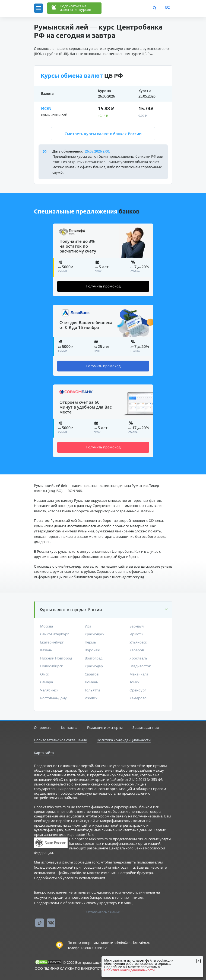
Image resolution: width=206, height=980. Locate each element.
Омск (45, 674)
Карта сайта (44, 753)
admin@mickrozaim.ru (132, 943)
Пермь (90, 642)
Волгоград (94, 658)
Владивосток (140, 666)
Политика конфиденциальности (124, 740)
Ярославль (138, 658)
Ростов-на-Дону (53, 698)
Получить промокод (103, 286)
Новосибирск (52, 666)
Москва (47, 626)
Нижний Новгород (56, 658)
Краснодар (94, 666)
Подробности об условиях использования (69, 878)
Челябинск (49, 690)
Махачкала (139, 674)
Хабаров (137, 650)
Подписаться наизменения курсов (71, 9)
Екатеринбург (52, 642)
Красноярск (95, 634)
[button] (103, 610)
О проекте (43, 727)
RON (46, 108)
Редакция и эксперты (105, 727)
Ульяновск (138, 642)
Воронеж (92, 650)
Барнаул (137, 626)
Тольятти (92, 690)
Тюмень (91, 682)
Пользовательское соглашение (60, 740)
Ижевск (91, 698)
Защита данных (146, 727)
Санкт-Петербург (55, 634)
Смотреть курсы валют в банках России (103, 134)
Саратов (92, 674)
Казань (46, 650)
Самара (47, 682)
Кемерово (138, 698)
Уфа (88, 626)
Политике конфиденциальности (129, 970)
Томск (134, 682)
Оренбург (138, 690)
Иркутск (136, 634)
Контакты (69, 727)
